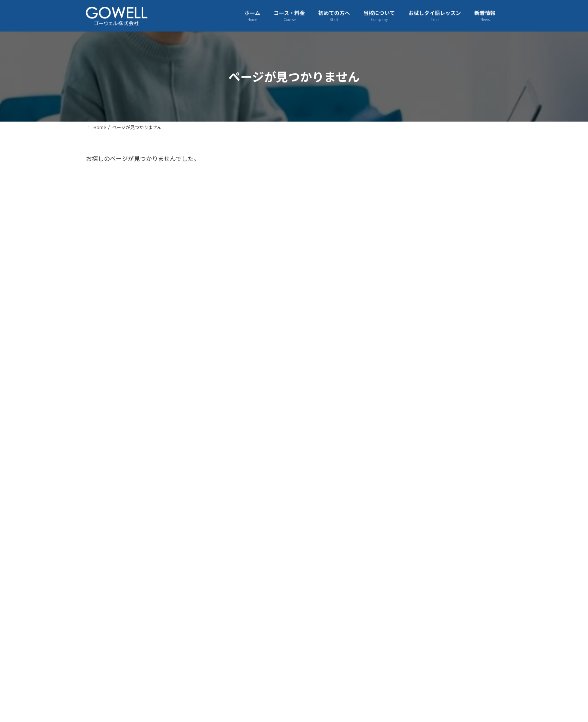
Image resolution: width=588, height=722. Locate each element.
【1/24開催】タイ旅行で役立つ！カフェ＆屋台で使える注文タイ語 (462, 423)
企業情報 (138, 661)
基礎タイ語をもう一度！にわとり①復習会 (462, 249)
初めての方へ (231, 661)
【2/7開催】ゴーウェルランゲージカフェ (461, 376)
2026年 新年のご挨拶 (450, 458)
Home (102, 661)
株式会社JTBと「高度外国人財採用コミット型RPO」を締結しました (462, 551)
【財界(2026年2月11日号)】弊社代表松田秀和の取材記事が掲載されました (462, 295)
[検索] (493, 162)
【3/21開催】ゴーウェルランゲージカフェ (460, 206)
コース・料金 (182, 661)
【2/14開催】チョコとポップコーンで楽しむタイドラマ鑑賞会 (460, 334)
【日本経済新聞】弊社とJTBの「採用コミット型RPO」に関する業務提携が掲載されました (460, 593)
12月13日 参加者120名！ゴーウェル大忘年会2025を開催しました (460, 508)
